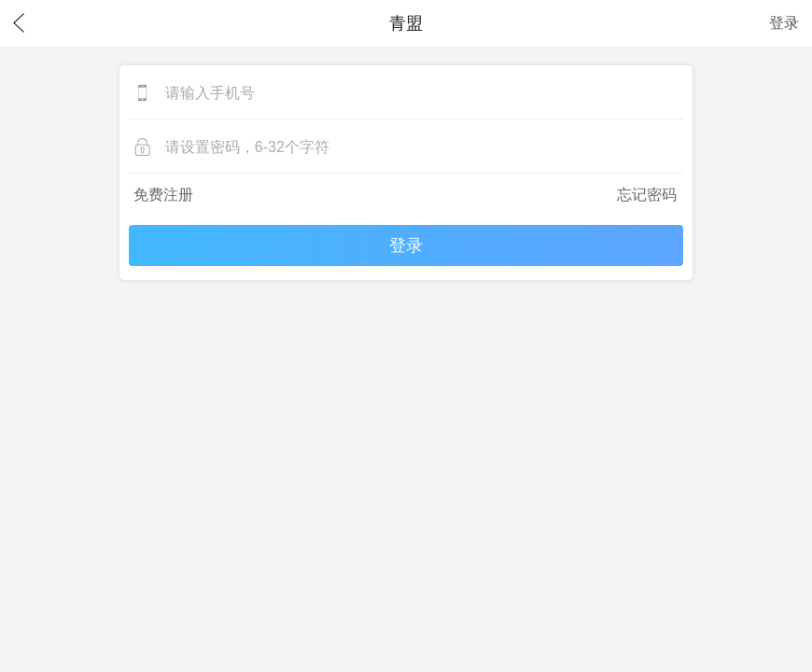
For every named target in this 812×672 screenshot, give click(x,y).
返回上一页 (19, 23)
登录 (784, 23)
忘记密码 (647, 195)
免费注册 (163, 195)
